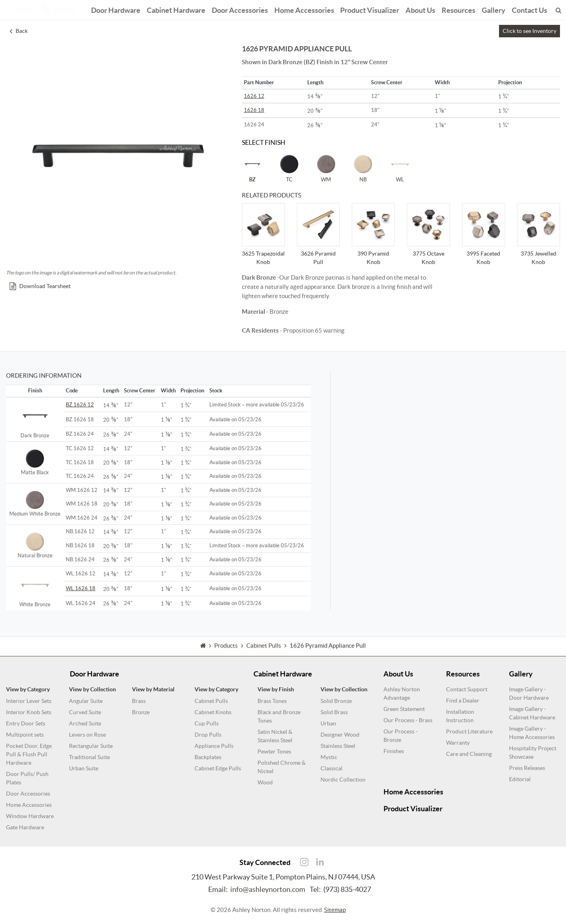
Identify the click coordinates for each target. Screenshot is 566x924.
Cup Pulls (207, 723)
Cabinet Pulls (211, 701)
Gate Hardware (25, 827)
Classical (332, 768)
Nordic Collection (343, 780)
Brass (139, 701)
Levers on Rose (87, 735)
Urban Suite (84, 768)
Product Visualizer (370, 9)
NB (363, 168)
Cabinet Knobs (213, 712)
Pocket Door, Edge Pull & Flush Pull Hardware (29, 754)
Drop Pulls (208, 735)
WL (400, 168)
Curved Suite (85, 712)
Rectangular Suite (91, 746)
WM (326, 168)
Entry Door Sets (26, 723)
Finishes (394, 751)
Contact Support (467, 689)
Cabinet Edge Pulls (218, 768)
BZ (252, 168)
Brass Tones (272, 701)
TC (289, 168)
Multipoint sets (25, 735)
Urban (328, 723)
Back (19, 31)
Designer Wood (340, 735)
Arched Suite (85, 723)
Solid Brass (334, 712)
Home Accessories (304, 9)
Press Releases (527, 768)
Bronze (141, 712)
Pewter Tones (274, 751)
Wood (265, 782)
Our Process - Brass (408, 720)
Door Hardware (116, 9)
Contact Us (530, 9)
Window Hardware (30, 816)
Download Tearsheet (40, 286)
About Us (421, 9)
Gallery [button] (494, 9)
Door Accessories (240, 9)
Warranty (458, 743)
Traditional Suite (89, 757)
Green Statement (404, 709)
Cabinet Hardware (176, 9)
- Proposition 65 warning (293, 330)
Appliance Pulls (214, 746)
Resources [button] (459, 9)
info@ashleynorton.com (268, 889)
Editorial (520, 779)
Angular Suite (86, 701)
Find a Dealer (463, 701)
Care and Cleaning (469, 754)
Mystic (329, 757)
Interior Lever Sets (29, 701)
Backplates (208, 757)
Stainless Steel (338, 746)
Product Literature (469, 731)
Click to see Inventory (529, 31)
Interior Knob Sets (29, 712)
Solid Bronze (336, 701)
